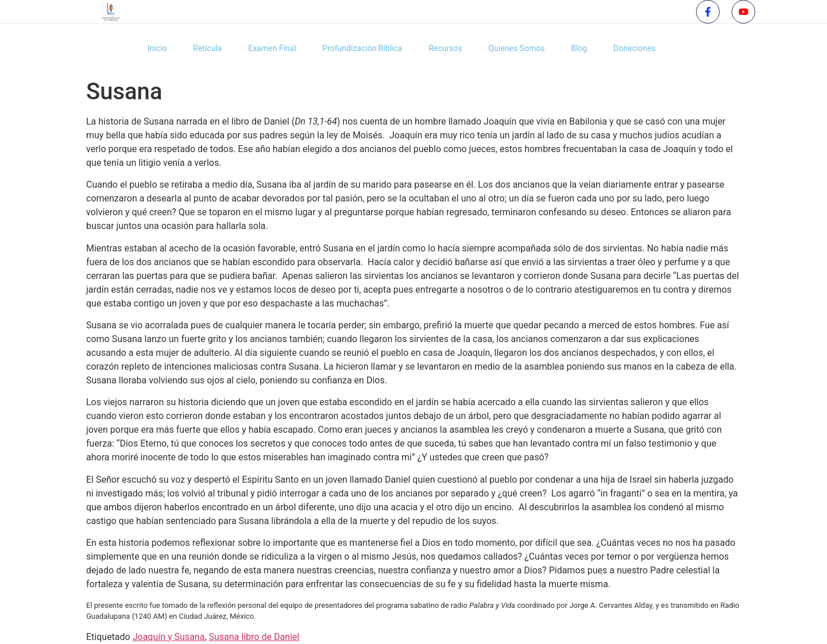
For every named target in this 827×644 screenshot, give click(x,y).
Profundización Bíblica (359, 48)
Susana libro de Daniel (254, 637)
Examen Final (266, 48)
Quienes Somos (518, 48)
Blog (583, 48)
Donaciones (640, 48)
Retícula (199, 48)
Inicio (146, 48)
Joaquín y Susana (169, 637)
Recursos (444, 48)
